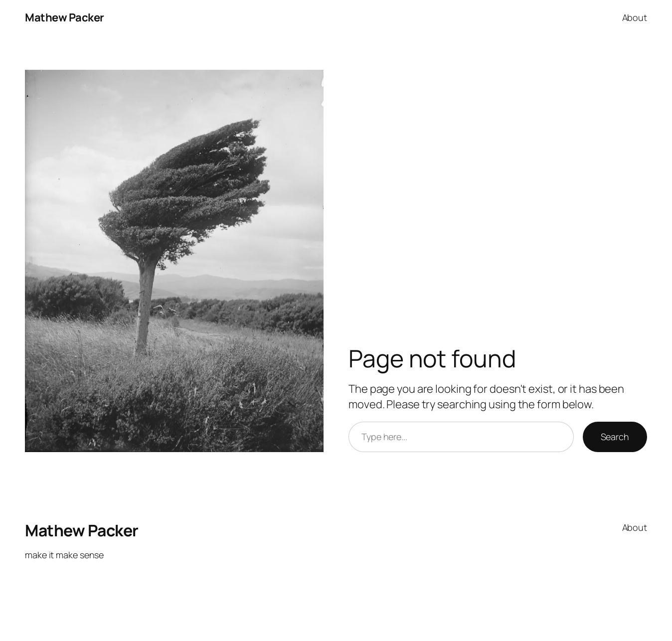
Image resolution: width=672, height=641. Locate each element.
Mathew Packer (65, 17)
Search (615, 437)
